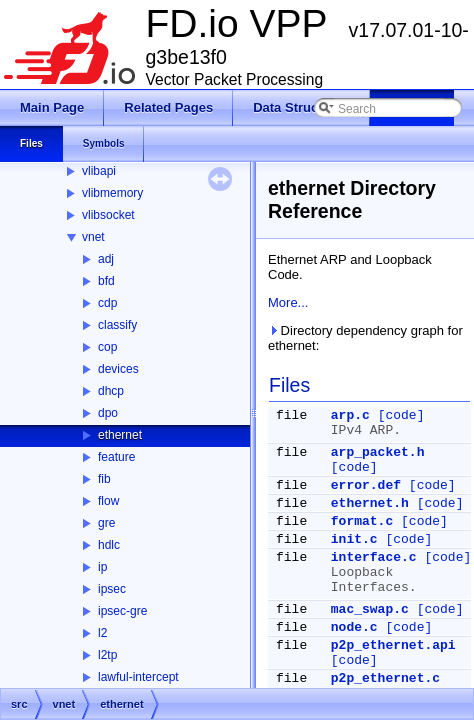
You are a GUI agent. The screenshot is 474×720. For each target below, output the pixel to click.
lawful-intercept (138, 677)
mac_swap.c (370, 609)
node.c (354, 627)
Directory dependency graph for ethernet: (365, 338)
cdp (107, 303)
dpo (108, 413)
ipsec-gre (122, 611)
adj (106, 259)
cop (107, 347)
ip (102, 567)
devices (118, 369)
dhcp (111, 391)
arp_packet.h (378, 452)
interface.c (374, 557)
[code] (401, 415)
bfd (106, 281)
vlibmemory (112, 193)
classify (117, 325)
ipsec (112, 589)
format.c (362, 521)
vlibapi (99, 171)
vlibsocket (108, 215)
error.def (366, 485)
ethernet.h (370, 503)
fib (104, 479)
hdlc (109, 545)
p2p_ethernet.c (385, 678)
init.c (354, 539)
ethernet (120, 435)
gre (106, 523)
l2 (102, 633)
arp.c (350, 415)
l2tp (107, 655)
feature (116, 457)
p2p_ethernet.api (393, 645)
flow (108, 501)
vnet (93, 237)
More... (288, 302)
